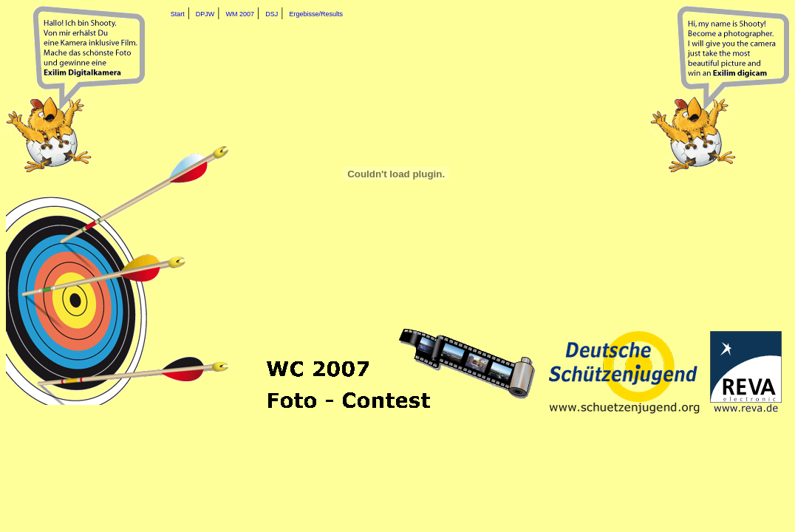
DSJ (272, 14)
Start (178, 14)
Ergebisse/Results (317, 14)
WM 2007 (240, 14)
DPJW (205, 14)
